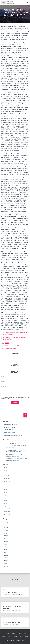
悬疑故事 (6, 541)
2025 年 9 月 (7, 484)
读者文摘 (6, 561)
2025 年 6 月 (7, 492)
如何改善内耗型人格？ (9, 430)
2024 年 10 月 (7, 514)
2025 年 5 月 (7, 495)
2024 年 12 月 (7, 509)
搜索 (4, 412)
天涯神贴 (6, 536)
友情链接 (20, 633)
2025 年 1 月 (7, 506)
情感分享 (6, 544)
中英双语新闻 (7, 522)
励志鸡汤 (6, 530)
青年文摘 (6, 566)
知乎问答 (6, 558)
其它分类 (6, 528)
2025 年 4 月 (7, 498)
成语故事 (6, 550)
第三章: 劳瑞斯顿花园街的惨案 (12, 622)
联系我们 (14, 633)
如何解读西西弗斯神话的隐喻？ (11, 424)
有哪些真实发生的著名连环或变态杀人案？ (13, 435)
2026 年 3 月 (7, 468)
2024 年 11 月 (7, 512)
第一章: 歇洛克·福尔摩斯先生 (11, 592)
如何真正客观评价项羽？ (9, 433)
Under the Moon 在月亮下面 (10, 346)
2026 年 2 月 (7, 470)
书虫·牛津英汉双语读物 (7, 348)
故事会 (5, 552)
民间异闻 (6, 555)
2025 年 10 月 (7, 481)
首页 (3, 633)
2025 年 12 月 (7, 476)
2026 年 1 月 (7, 473)
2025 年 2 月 (7, 503)
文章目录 (8, 633)
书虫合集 (7, 343)
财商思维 (6, 563)
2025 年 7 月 (7, 490)
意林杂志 (6, 547)
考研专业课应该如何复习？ (10, 427)
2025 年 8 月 (7, 487)
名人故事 (6, 533)
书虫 (18, 346)
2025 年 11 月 (7, 479)
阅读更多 (21, 595)
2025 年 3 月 (7, 501)
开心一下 (6, 539)
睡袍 (15, 443)
